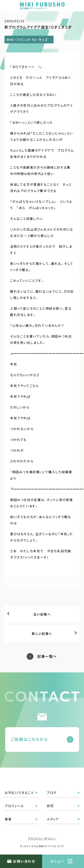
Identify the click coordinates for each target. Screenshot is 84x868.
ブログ (52, 793)
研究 (50, 806)
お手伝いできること (19, 793)
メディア (53, 819)
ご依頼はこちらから (29, 739)
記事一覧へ (47, 656)
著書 (8, 819)
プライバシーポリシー (42, 838)
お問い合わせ (24, 861)
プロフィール (14, 806)
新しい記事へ (42, 634)
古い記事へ (42, 614)
